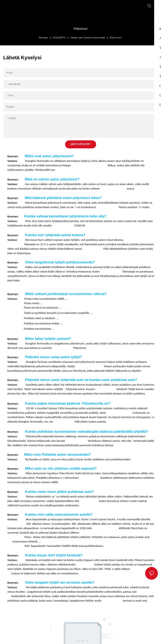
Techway (43, 38)
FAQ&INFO (59, 38)
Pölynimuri (116, 38)
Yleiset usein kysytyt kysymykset (88, 38)
